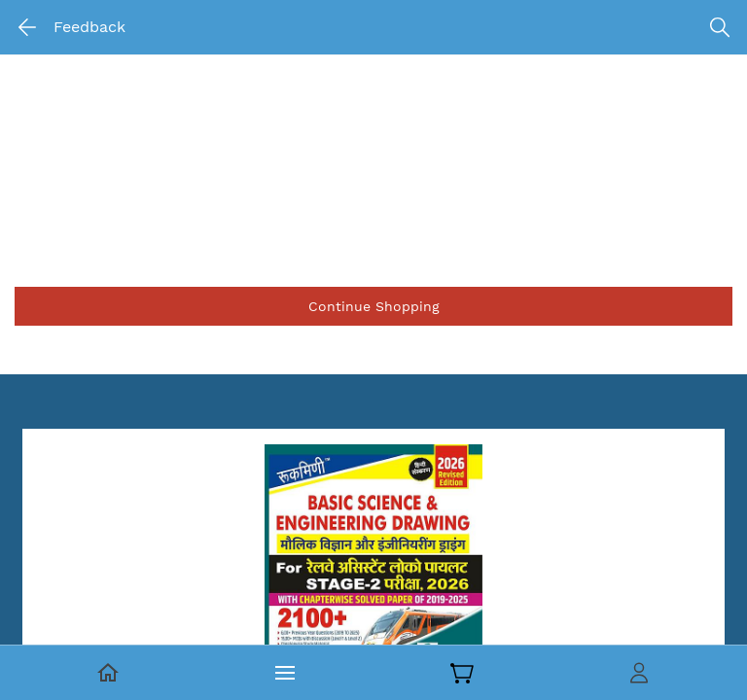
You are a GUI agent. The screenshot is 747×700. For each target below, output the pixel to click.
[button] (373, 306)
